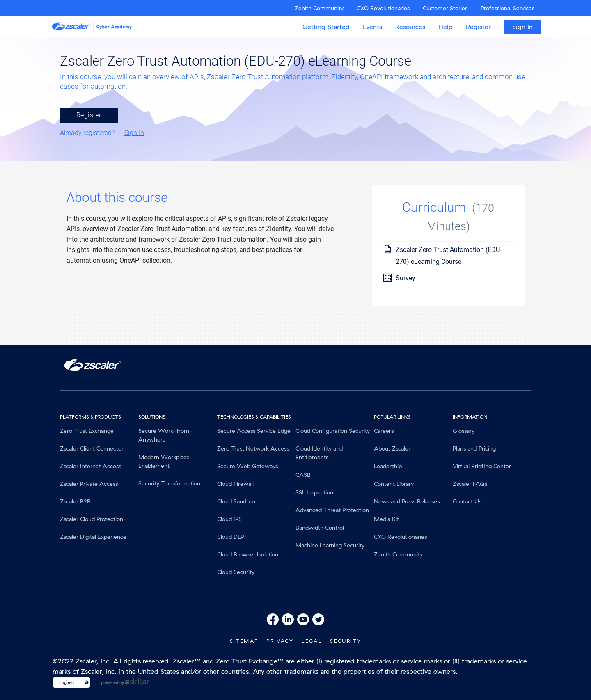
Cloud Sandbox (236, 501)
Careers (384, 431)
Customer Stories (445, 8)
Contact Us (467, 501)
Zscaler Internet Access (90, 466)
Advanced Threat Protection (332, 510)
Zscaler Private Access (89, 484)
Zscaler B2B (75, 501)
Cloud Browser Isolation (248, 554)
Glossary (464, 431)
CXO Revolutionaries (383, 8)
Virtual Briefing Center (482, 466)
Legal (312, 641)
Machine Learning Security (330, 545)
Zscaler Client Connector (92, 448)
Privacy (280, 641)
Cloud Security (236, 572)
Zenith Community (319, 8)
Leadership (388, 466)
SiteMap (244, 641)
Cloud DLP (230, 537)
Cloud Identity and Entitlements (319, 453)
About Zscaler (392, 448)
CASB (303, 475)
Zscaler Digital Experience (93, 537)
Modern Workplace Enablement (164, 461)
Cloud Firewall (235, 484)
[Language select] (68, 683)
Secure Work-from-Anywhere (166, 435)
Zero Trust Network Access (253, 448)
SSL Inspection (314, 492)
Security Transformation (169, 483)
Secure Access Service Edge (254, 431)
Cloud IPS (229, 519)
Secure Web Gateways (247, 466)
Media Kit (386, 519)
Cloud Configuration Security (333, 431)
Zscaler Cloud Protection (92, 519)
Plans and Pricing (474, 448)
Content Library (394, 484)
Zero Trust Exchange (87, 431)
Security (346, 641)
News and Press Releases (407, 501)
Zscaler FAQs (470, 484)
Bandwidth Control (320, 528)
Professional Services (507, 8)
